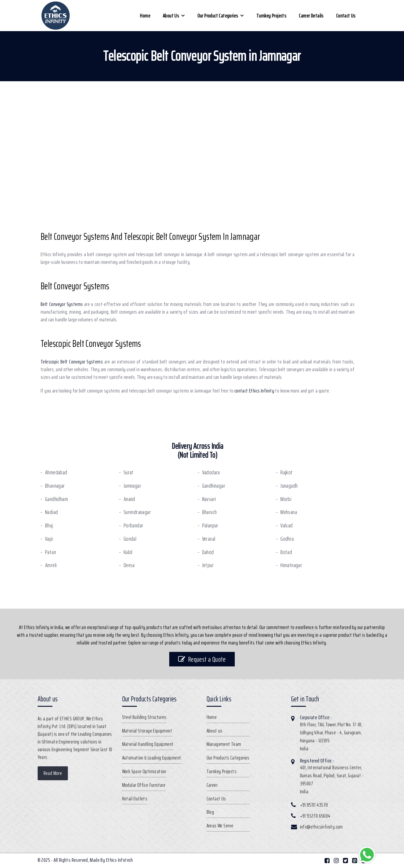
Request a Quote (202, 659)
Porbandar (134, 525)
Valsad (286, 525)
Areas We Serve (220, 826)
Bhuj (49, 525)
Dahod (208, 552)
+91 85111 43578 (314, 805)
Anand (129, 499)
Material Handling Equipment (148, 744)
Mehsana (289, 512)
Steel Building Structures (144, 717)
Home (145, 16)
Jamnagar (132, 486)
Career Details (311, 16)
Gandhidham (56, 499)
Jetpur (208, 565)
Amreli (51, 565)
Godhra (287, 539)
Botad (286, 552)
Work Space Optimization (144, 771)
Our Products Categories (228, 758)
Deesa (129, 565)
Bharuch (210, 512)
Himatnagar (291, 565)
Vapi (49, 539)
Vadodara (211, 472)
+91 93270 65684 (315, 816)
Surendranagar (137, 512)
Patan (51, 552)
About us (171, 16)
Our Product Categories (218, 16)
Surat (129, 472)
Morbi (286, 499)
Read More (53, 773)
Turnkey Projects (271, 16)
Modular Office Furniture (144, 785)
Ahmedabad (56, 472)
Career (212, 785)
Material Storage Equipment (147, 731)
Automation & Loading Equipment (152, 758)
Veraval (209, 539)
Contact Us (346, 16)
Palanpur (210, 525)
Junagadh (289, 486)
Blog (210, 812)
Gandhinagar (214, 486)
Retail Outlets (135, 799)
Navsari (209, 499)
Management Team (224, 744)
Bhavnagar (55, 486)
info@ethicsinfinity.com (321, 827)
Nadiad (51, 512)
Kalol (128, 552)
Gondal (130, 539)
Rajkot (286, 472)
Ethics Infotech (120, 860)
